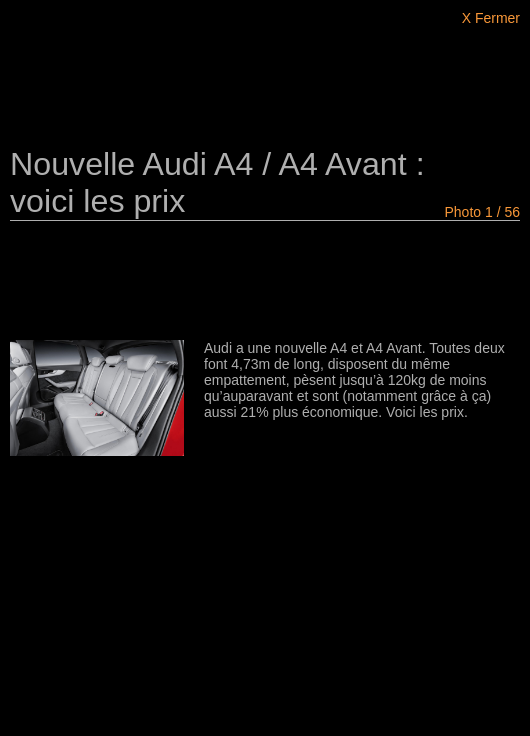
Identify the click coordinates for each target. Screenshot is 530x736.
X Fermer (491, 18)
